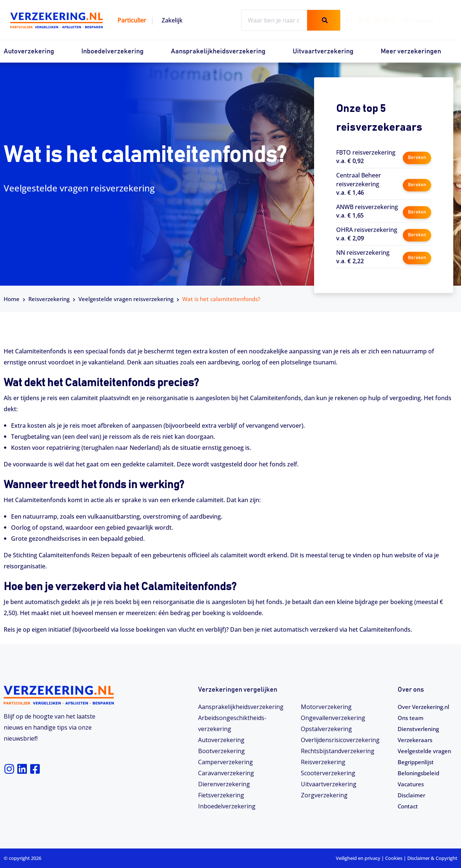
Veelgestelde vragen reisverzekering (126, 299)
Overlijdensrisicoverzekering (340, 740)
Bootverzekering (221, 751)
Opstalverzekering (326, 729)
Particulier (132, 20)
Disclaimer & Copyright (432, 858)
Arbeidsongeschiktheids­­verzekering (232, 723)
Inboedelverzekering (112, 52)
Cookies (394, 858)
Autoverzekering (29, 52)
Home (12, 299)
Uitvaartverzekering (323, 52)
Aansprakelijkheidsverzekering (218, 52)
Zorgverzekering (324, 795)
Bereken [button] (417, 156)
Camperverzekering (226, 762)
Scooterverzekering (328, 773)
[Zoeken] (324, 20)
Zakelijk (172, 20)
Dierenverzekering (224, 784)
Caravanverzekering (226, 773)
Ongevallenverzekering (333, 718)
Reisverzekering (49, 299)
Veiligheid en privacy (358, 858)
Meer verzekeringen (411, 52)
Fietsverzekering (221, 795)
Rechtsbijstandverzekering (338, 751)
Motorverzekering (326, 707)
